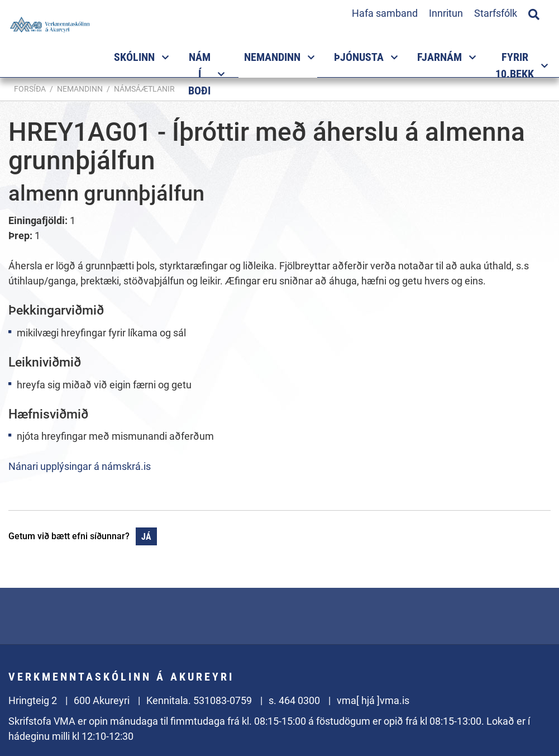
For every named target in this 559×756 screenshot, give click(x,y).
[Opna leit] (534, 13)
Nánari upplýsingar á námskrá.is (80, 466)
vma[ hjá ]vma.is (373, 700)
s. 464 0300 (294, 700)
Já (146, 537)
